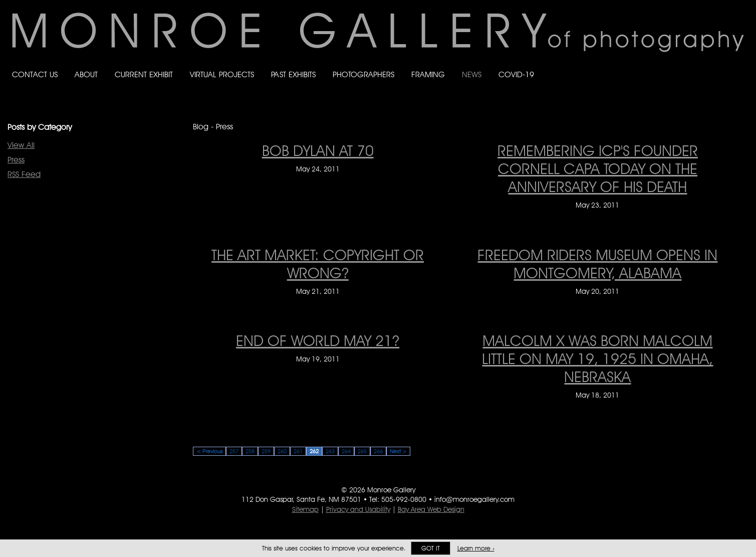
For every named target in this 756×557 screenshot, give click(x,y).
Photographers (363, 74)
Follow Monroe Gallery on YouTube (739, 65)
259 (266, 451)
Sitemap (305, 509)
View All (21, 145)
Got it (431, 548)
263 (330, 451)
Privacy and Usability (358, 509)
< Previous (209, 451)
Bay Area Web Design (431, 509)
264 (346, 451)
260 (282, 451)
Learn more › (476, 548)
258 (250, 451)
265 (362, 451)
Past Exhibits (293, 74)
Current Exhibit (144, 74)
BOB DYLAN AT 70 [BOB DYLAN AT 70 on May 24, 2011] (318, 150)
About (86, 74)
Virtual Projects (222, 74)
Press (16, 160)
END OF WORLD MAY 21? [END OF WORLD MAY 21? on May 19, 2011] (318, 340)
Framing (428, 74)
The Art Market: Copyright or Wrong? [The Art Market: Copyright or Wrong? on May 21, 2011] (318, 264)
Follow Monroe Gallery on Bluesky (700, 65)
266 (378, 451)
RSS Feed (24, 174)
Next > (398, 451)
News (472, 74)
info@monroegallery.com (474, 499)
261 (298, 451)
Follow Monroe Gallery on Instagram (719, 65)
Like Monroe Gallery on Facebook (680, 65)
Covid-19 (516, 74)
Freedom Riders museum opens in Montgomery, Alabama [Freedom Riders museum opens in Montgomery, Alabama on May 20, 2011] (597, 264)
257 (234, 451)
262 (314, 451)
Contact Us (35, 74)
